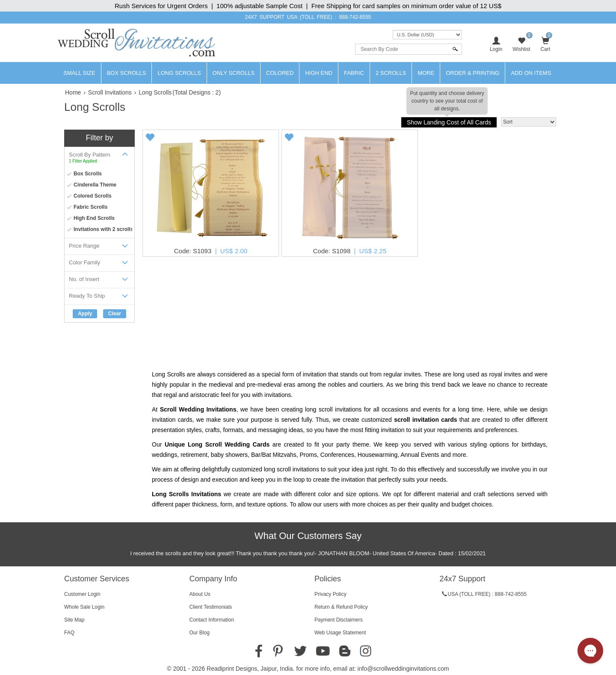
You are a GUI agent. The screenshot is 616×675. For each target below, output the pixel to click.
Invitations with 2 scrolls (103, 229)
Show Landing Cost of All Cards (449, 121)
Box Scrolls (127, 73)
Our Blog (200, 633)
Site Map (74, 620)
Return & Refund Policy (341, 607)
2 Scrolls (391, 73)
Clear (115, 314)
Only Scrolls (234, 73)
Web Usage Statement (340, 633)
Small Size (79, 73)
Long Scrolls (179, 73)
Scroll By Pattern (99, 157)
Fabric (354, 73)
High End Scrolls (94, 218)
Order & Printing (472, 73)
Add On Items (531, 73)
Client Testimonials (211, 607)
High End (319, 73)
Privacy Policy (330, 594)
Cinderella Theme (95, 185)
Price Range (99, 247)
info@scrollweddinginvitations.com (403, 669)
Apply (85, 314)
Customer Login (82, 594)
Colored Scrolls (93, 196)
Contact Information (212, 620)
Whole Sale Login (84, 607)
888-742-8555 (355, 17)
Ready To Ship (99, 298)
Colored (280, 73)
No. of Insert (99, 281)
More (426, 73)
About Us (200, 594)
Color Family (99, 264)
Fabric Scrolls (90, 207)
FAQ (69, 633)
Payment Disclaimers (339, 620)
